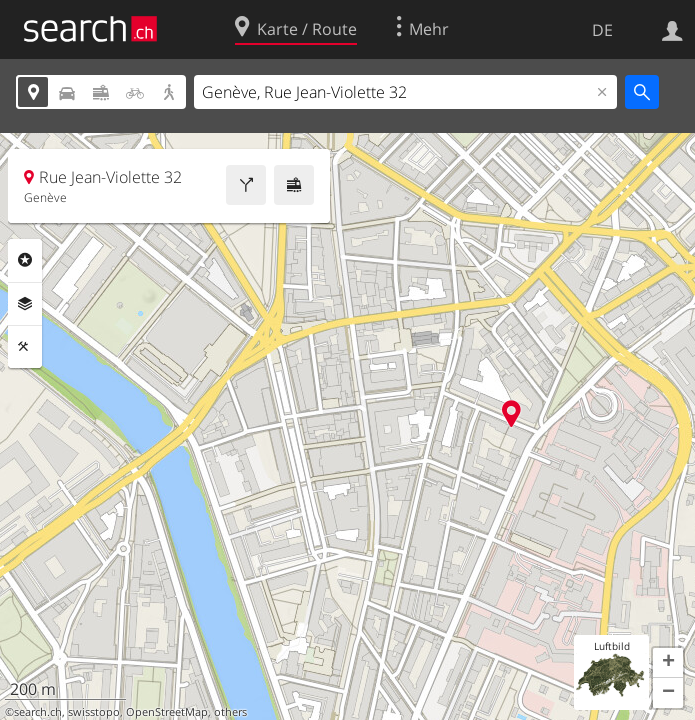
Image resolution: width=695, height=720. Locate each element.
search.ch (38, 712)
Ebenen (25, 304)
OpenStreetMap (167, 712)
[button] (668, 663)
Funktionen (25, 347)
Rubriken (25, 260)
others (230, 712)
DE (602, 30)
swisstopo (94, 712)
